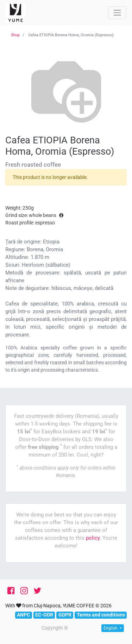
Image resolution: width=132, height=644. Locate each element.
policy (93, 538)
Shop (15, 35)
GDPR (65, 615)
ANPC (23, 615)
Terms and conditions (101, 615)
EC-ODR (44, 615)
